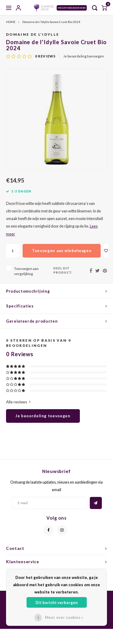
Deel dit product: (63, 270)
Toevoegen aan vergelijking (26, 271)
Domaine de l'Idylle (33, 34)
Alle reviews (18, 402)
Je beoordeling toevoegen (84, 56)
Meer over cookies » (64, 617)
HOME (11, 22)
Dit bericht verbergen (57, 603)
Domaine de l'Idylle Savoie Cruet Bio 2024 (51, 22)
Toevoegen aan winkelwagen (62, 251)
